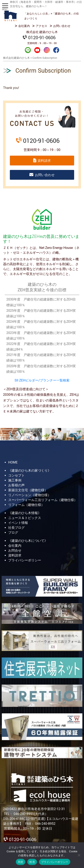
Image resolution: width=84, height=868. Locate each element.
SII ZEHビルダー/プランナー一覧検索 (42, 380)
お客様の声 (16, 485)
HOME (13, 462)
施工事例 (15, 480)
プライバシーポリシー (25, 560)
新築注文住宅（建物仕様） (28, 490)
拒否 (32, 862)
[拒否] (79, 855)
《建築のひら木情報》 (25, 513)
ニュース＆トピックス (25, 518)
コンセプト (16, 475)
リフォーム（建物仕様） (26, 505)
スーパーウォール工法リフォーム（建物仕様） (43, 500)
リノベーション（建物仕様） (30, 495)
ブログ (13, 533)
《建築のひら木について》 (28, 541)
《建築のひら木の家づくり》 (30, 471)
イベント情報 (18, 523)
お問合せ (15, 550)
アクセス (41, 26)
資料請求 (44, 161)
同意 (21, 862)
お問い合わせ (62, 26)
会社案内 (24, 26)
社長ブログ (16, 528)
